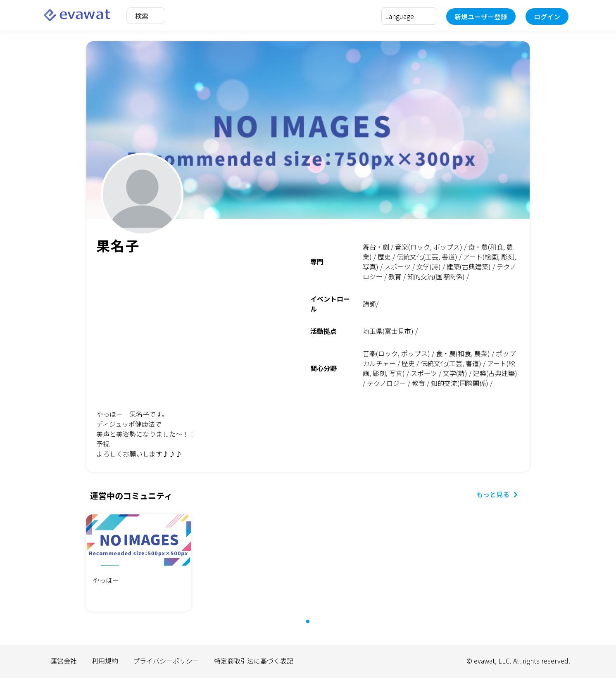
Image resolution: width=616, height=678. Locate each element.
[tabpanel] (138, 564)
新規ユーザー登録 (481, 17)
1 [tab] (312, 626)
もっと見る (497, 494)
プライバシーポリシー (166, 661)
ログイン (547, 17)
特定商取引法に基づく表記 (254, 661)
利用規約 (105, 661)
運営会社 (64, 661)
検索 (142, 16)
